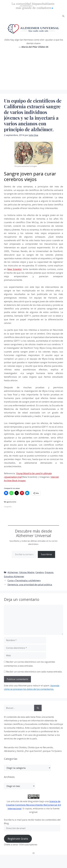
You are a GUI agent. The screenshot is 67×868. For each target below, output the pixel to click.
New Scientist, (15, 269)
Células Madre (27, 572)
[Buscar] (38, 708)
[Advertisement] (33, 71)
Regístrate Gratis (18, 839)
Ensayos (49, 572)
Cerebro (40, 572)
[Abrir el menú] (34, 853)
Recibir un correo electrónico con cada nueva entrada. (34, 672)
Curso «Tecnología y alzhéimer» (24, 580)
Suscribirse (46, 554)
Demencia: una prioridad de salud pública (30, 585)
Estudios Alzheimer (14, 576)
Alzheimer (13, 572)
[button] (63, 16)
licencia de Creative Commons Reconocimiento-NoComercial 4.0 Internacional (33, 805)
